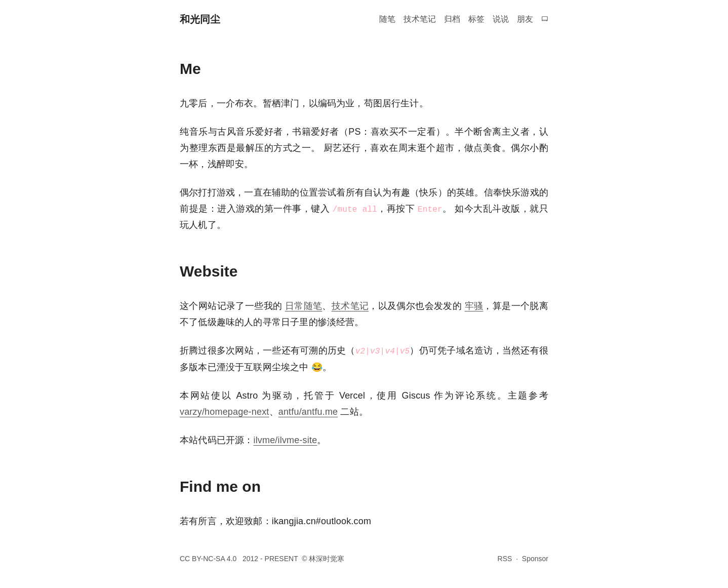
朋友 (525, 19)
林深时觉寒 (327, 559)
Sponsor (535, 559)
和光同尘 (200, 19)
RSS (505, 559)
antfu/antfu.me (308, 412)
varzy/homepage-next (225, 412)
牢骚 (474, 306)
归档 (452, 19)
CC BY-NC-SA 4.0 (209, 559)
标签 (476, 19)
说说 (501, 19)
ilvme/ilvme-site (285, 440)
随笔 (387, 19)
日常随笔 (304, 306)
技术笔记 (420, 19)
